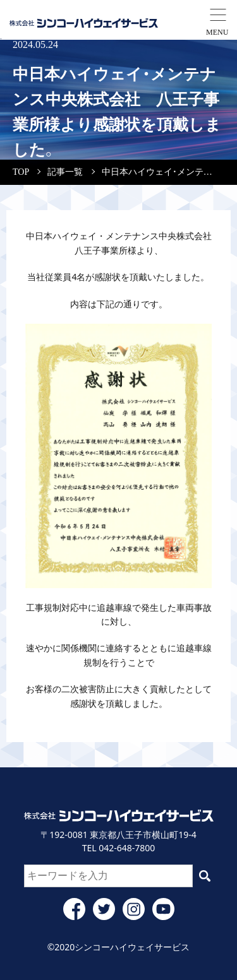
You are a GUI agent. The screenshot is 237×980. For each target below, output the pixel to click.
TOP (21, 172)
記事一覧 (65, 172)
